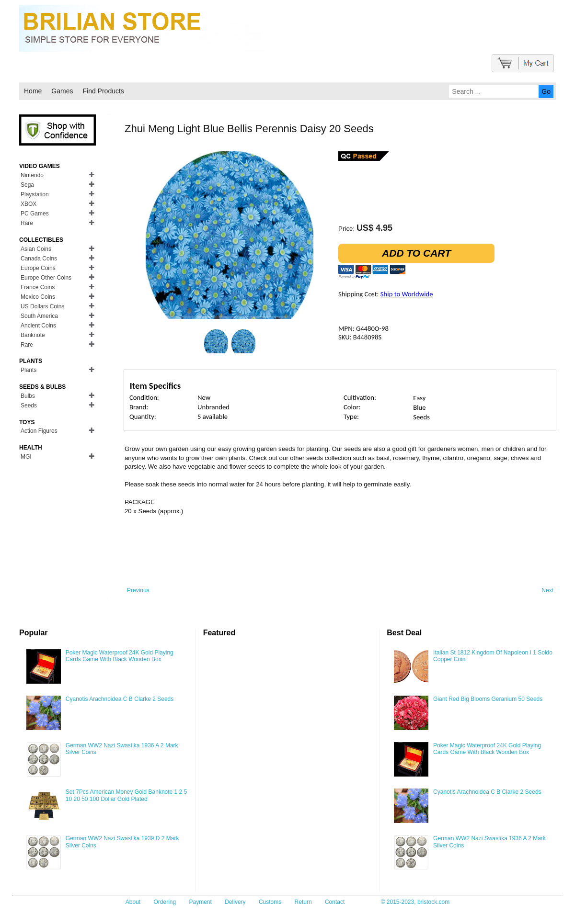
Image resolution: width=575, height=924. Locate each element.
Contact (335, 902)
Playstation (35, 194)
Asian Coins (36, 249)
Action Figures (39, 431)
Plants (29, 370)
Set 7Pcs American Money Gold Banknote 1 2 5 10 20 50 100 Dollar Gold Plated (126, 795)
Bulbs (28, 396)
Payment (201, 902)
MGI (26, 457)
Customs (270, 902)
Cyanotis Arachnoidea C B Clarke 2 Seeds (120, 699)
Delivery (235, 902)
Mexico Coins (38, 297)
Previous (138, 590)
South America (39, 316)
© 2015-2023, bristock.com (415, 902)
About (133, 902)
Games (62, 91)
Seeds (29, 406)
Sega (27, 185)
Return (303, 902)
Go (546, 91)
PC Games (35, 214)
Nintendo (32, 175)
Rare (27, 223)
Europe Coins (38, 268)
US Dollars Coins (42, 306)
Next (547, 590)
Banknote (33, 335)
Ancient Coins (38, 326)
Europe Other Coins (46, 278)
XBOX (29, 204)
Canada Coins (39, 259)
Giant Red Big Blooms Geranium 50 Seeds (488, 699)
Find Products (103, 91)
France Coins (38, 287)
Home (33, 91)
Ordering (165, 902)
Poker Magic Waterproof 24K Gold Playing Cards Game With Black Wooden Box (120, 656)
